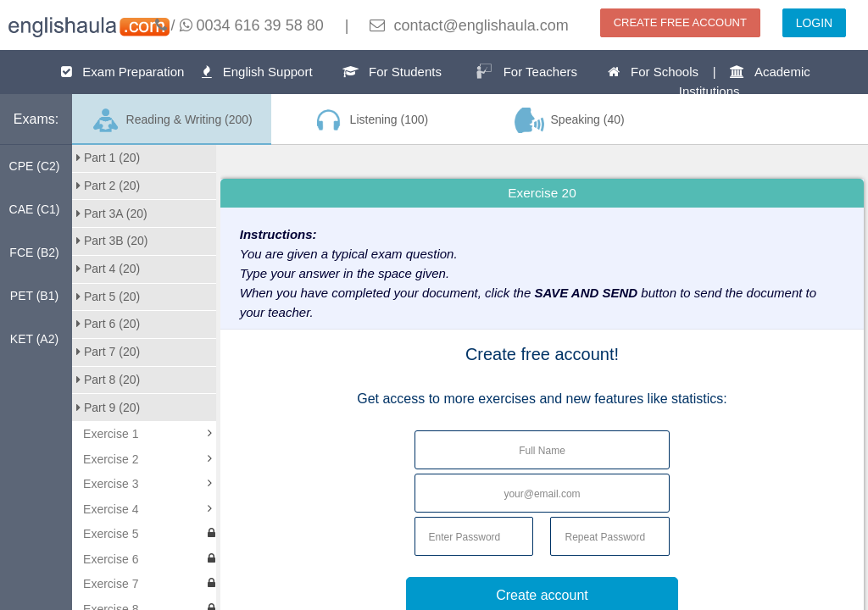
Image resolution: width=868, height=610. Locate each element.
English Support (257, 72)
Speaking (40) (570, 120)
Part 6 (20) (108, 324)
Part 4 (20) (108, 269)
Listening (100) (370, 120)
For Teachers (526, 71)
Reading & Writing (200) (172, 120)
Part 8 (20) (108, 380)
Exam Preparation (123, 72)
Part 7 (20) (108, 352)
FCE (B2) (34, 252)
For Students (392, 72)
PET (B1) (34, 296)
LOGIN (815, 23)
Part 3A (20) (112, 213)
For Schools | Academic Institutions (709, 81)
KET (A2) (34, 339)
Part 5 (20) (108, 297)
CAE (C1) (35, 209)
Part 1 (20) (108, 158)
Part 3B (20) (112, 241)
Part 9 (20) (108, 408)
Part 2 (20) (108, 186)
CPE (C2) (35, 166)
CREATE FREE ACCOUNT (680, 22)
